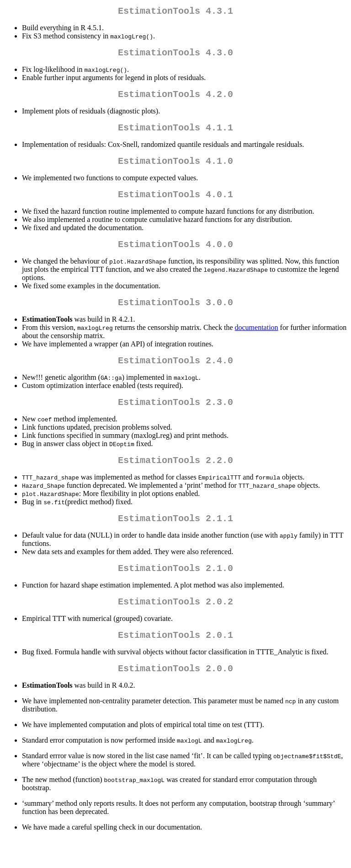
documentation (257, 342)
